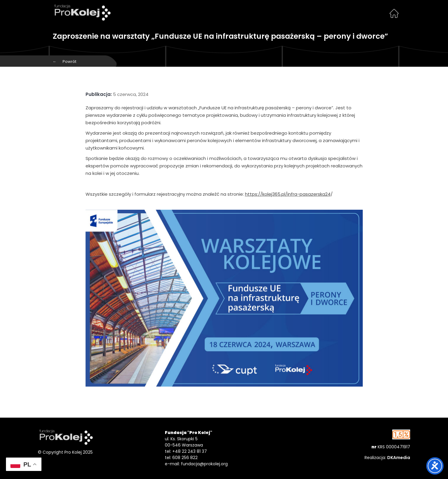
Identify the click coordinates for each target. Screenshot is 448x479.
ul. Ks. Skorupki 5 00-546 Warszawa (184, 442)
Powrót (65, 62)
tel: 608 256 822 (181, 458)
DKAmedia (399, 458)
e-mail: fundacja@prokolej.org (196, 464)
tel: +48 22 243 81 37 (186, 451)
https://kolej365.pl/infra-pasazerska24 (288, 194)
